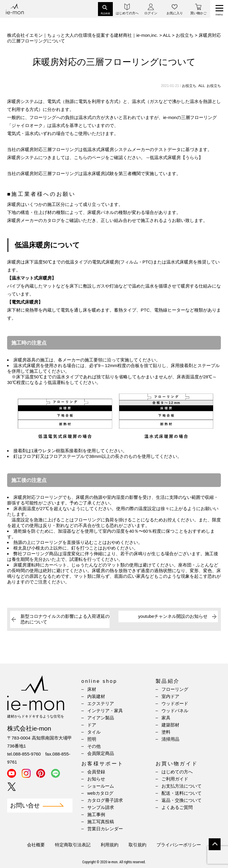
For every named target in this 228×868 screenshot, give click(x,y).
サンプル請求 (101, 807)
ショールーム (101, 786)
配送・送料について (182, 793)
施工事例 (96, 814)
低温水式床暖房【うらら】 (176, 157)
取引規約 (137, 845)
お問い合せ (25, 806)
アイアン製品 (101, 718)
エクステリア (101, 703)
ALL (201, 86)
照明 (92, 739)
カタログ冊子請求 (105, 800)
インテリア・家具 (105, 711)
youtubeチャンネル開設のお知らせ (173, 616)
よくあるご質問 (177, 807)
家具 (166, 718)
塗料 (166, 732)
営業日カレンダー (105, 829)
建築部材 (170, 725)
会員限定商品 (101, 753)
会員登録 (96, 772)
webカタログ (100, 793)
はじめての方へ (177, 772)
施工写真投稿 (101, 822)
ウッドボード (175, 703)
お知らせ (96, 779)
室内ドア (170, 696)
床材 (92, 689)
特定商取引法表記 (73, 845)
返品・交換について (182, 800)
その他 (94, 746)
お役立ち (189, 86)
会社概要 (36, 845)
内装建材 (96, 696)
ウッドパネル (175, 711)
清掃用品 (170, 739)
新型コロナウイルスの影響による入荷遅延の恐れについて (65, 619)
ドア (92, 725)
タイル (94, 732)
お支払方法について (182, 786)
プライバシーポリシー (179, 845)
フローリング (175, 689)
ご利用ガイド (175, 779)
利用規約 (110, 845)
